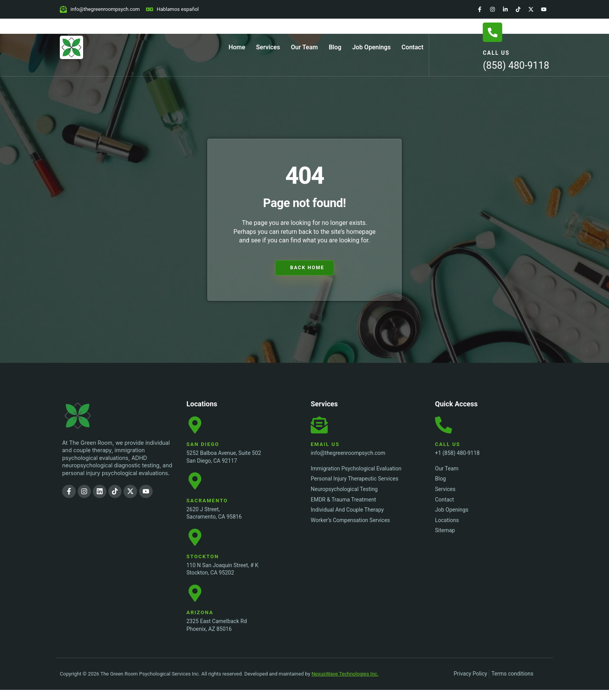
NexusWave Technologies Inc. (345, 684)
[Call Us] (492, 32)
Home (237, 47)
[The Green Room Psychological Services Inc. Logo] (93, 416)
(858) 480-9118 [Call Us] (516, 65)
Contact (412, 47)
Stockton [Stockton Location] (203, 564)
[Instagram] (492, 9)
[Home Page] (71, 47)
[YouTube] (544, 9)
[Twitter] (531, 9)
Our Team (304, 47)
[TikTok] (518, 9)
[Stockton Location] (196, 543)
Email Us (325, 447)
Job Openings (371, 47)
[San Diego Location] (196, 427)
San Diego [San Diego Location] (203, 447)
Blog (335, 47)
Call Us (496, 53)
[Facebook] (480, 9)
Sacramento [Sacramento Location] (207, 506)
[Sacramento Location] (196, 485)
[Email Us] (320, 427)
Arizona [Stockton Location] (200, 623)
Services (268, 47)
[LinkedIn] (505, 9)
